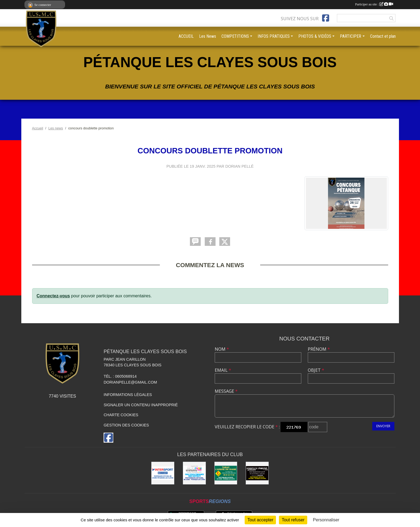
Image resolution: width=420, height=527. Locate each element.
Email (223, 370)
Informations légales (128, 395)
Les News (208, 36)
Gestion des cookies (126, 425)
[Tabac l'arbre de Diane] (226, 473)
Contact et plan (383, 36)
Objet (316, 370)
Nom (222, 349)
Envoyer (383, 426)
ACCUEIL (186, 36)
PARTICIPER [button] (351, 36)
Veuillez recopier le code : (247, 427)
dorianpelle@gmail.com (130, 382)
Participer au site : (374, 4)
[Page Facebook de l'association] (326, 18)
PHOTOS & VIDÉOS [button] (315, 36)
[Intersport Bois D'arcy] (163, 473)
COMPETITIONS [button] (235, 36)
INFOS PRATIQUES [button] (274, 36)
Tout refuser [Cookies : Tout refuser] (293, 520)
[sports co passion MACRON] (257, 473)
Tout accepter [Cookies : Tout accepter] (260, 520)
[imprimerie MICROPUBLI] (194, 473)
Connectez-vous (53, 296)
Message (226, 391)
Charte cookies (121, 415)
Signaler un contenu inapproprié (141, 405)
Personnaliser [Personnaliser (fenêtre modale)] (326, 520)
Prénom (319, 349)
